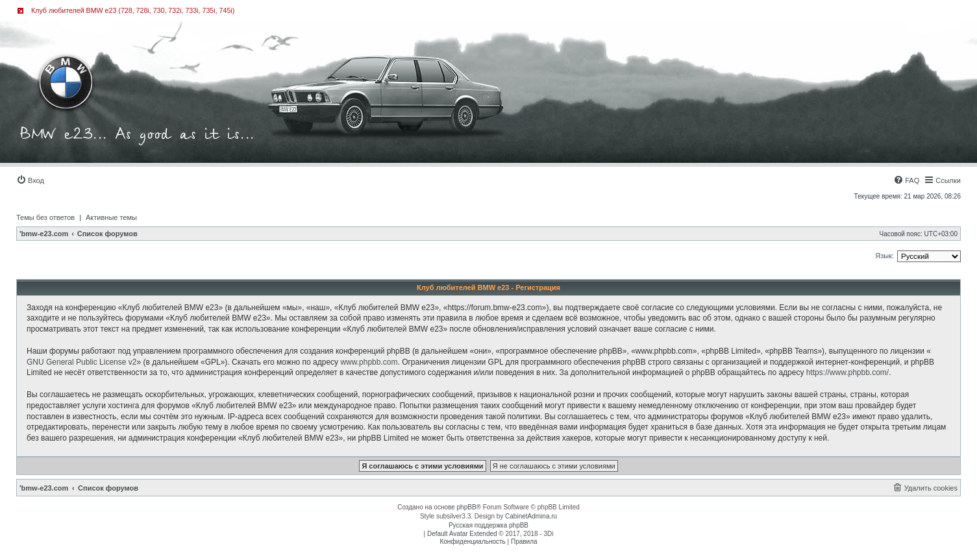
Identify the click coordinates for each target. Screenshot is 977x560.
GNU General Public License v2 (81, 362)
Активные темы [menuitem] (111, 217)
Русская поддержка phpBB (488, 525)
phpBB (467, 507)
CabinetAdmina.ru (531, 516)
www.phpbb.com (369, 362)
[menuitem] (30, 180)
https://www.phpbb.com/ (847, 372)
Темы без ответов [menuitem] (45, 217)
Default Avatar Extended (462, 534)
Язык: (884, 256)
